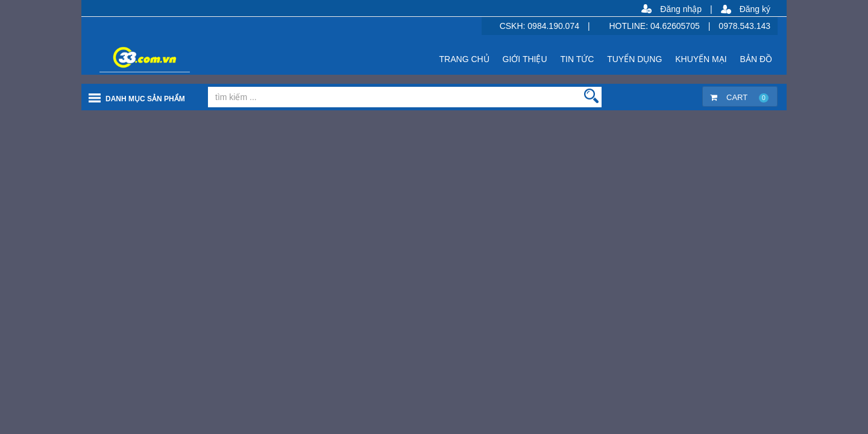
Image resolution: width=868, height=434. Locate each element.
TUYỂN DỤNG (634, 59)
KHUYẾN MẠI (701, 59)
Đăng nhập (681, 9)
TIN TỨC (577, 59)
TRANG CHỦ (464, 59)
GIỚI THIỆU (525, 59)
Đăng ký (755, 9)
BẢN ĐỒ (756, 59)
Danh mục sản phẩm (145, 99)
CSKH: (514, 26)
